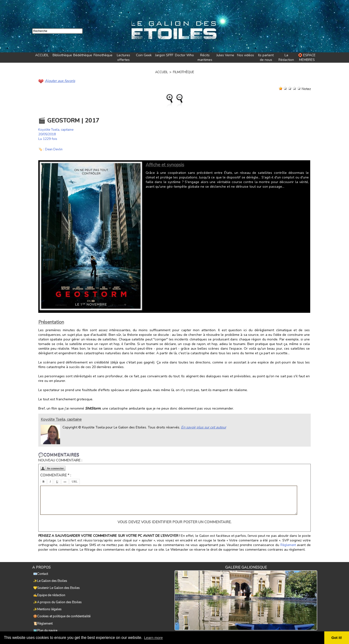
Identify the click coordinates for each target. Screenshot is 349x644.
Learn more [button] (154, 638)
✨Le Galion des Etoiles (49, 578)
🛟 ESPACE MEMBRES (307, 57)
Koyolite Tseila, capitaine (57, 129)
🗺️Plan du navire (44, 615)
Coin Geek (144, 55)
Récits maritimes (205, 57)
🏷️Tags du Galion (45, 621)
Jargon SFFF (164, 55)
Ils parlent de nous (266, 57)
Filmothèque (103, 55)
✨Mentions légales (46, 599)
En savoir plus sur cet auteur (203, 427)
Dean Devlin (55, 149)
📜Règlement (42, 610)
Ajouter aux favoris (59, 81)
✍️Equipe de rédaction (48, 589)
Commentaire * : (56, 475)
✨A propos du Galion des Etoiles (56, 594)
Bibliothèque (62, 55)
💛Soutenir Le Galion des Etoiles (56, 583)
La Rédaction (286, 57)
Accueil (162, 72)
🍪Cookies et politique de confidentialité (61, 605)
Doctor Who (184, 55)
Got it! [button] (337, 638)
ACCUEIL (42, 55)
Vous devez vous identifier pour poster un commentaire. (174, 522)
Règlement (288, 545)
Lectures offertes (123, 57)
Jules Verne (225, 55)
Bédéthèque (83, 55)
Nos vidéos (246, 55)
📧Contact (40, 573)
